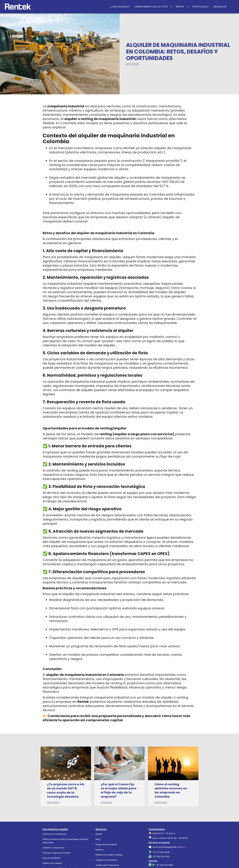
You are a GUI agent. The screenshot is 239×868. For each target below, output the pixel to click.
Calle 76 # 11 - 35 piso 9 (163, 833)
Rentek (99, 834)
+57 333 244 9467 (165, 865)
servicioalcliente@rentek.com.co (169, 847)
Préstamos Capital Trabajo (109, 855)
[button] (153, 7)
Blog (98, 839)
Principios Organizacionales (57, 853)
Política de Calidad (52, 863)
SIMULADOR (220, 7)
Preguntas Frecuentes (106, 844)
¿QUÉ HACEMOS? (120, 7)
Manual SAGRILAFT (52, 858)
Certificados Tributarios (107, 865)
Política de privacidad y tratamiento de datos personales (65, 841)
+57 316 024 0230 (161, 857)
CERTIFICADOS (200, 7)
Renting (99, 850)
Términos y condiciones (55, 834)
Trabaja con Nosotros (106, 860)
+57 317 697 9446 (161, 852)
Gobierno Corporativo (53, 848)
